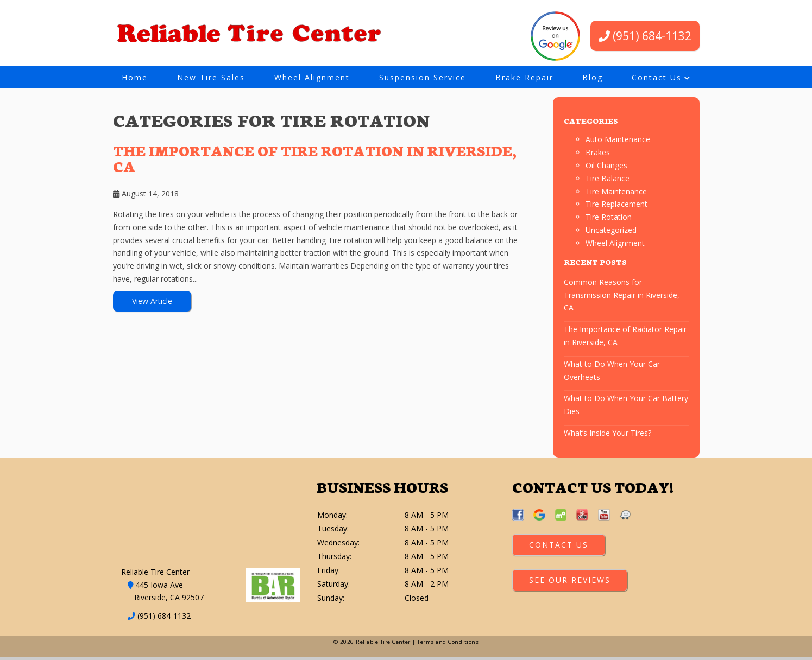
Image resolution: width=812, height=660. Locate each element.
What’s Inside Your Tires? (608, 435)
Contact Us (657, 77)
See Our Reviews (570, 583)
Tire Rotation (609, 220)
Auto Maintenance (618, 142)
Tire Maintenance (616, 193)
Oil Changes (606, 168)
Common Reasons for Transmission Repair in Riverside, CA (622, 297)
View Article (152, 303)
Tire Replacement (616, 207)
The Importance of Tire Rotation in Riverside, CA (315, 161)
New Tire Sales (211, 77)
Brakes (598, 155)
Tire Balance (608, 180)
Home (135, 77)
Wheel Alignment (312, 77)
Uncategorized (611, 233)
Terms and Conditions (448, 645)
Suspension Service (423, 77)
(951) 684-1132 (645, 36)
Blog (593, 77)
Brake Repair (524, 77)
